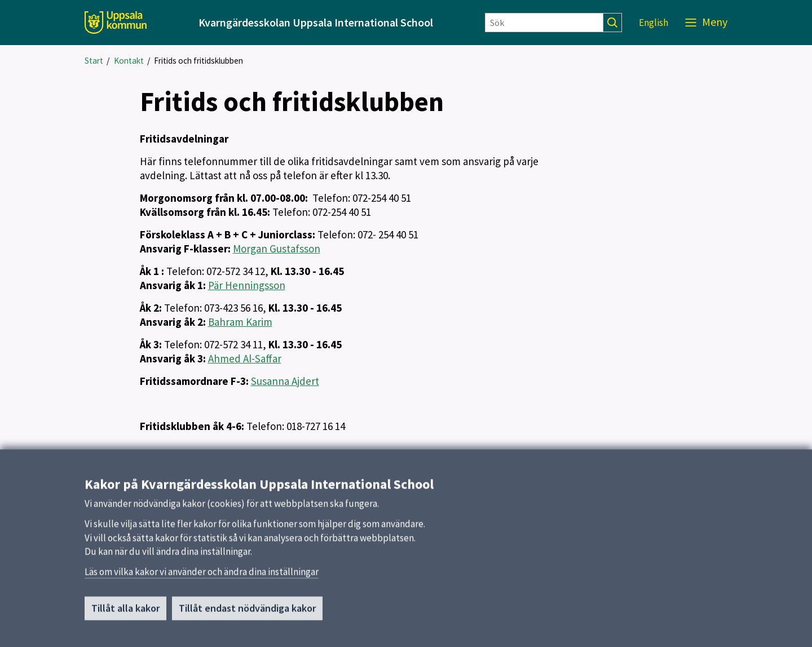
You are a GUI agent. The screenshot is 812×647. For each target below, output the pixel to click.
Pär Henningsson (247, 285)
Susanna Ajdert (285, 381)
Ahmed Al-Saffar (245, 358)
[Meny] (706, 23)
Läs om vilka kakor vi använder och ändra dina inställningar (202, 575)
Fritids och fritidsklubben (198, 61)
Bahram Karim (240, 322)
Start (94, 61)
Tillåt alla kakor (125, 612)
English (654, 23)
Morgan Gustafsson (277, 249)
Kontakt (129, 61)
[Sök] (544, 23)
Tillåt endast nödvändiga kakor (247, 612)
